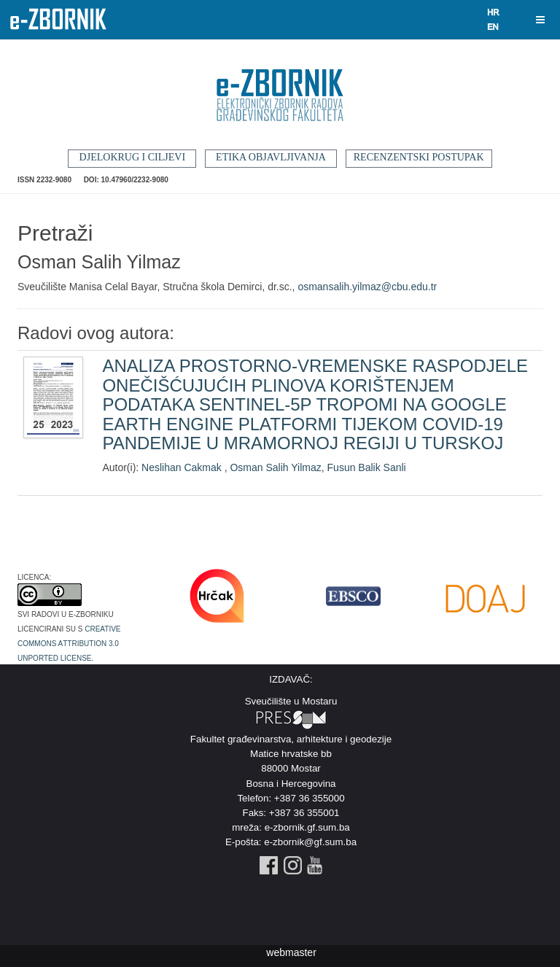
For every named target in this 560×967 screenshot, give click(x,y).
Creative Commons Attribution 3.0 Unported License (69, 642)
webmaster (291, 952)
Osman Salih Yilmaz (275, 467)
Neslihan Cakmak (183, 467)
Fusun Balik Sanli (367, 467)
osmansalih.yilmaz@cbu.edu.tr (367, 287)
